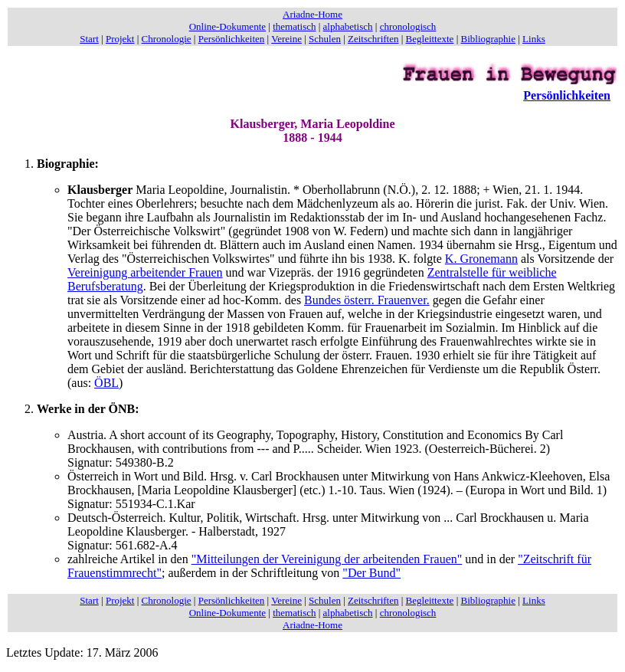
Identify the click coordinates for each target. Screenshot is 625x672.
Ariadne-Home (312, 14)
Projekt (120, 39)
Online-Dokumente (227, 26)
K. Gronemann (481, 259)
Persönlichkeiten (232, 39)
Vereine (286, 39)
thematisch (294, 26)
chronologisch (408, 26)
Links (534, 39)
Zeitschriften (373, 39)
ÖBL (106, 383)
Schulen (325, 39)
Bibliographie (489, 39)
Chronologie (167, 39)
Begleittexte (430, 39)
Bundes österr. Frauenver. (367, 300)
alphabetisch (348, 26)
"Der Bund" (371, 573)
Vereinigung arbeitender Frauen (145, 272)
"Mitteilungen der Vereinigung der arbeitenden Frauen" (327, 559)
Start (89, 39)
